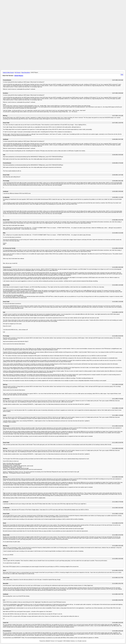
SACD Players (19, 76)
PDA (122, 75)
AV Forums (18, 72)
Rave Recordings (26, 72)
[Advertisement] (63, 5)
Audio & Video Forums (8, 72)
